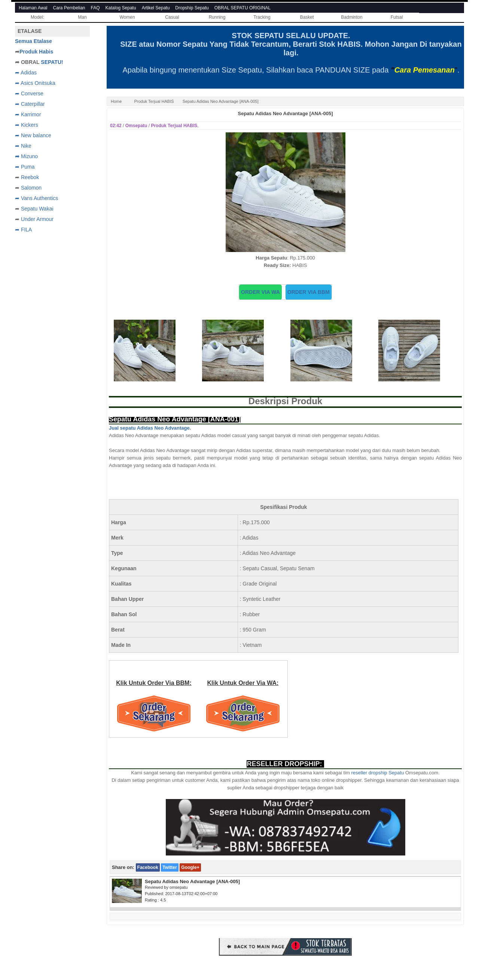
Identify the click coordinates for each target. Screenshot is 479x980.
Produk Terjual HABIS (154, 101)
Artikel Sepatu (156, 8)
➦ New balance (33, 135)
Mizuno (29, 156)
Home (116, 101)
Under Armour (37, 219)
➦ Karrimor (28, 114)
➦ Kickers (27, 125)
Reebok (30, 177)
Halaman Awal (33, 8)
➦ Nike (23, 146)
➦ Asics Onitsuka (35, 83)
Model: (37, 17)
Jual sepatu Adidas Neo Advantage (149, 428)
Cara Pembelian (69, 8)
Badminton (352, 17)
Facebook (148, 867)
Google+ (190, 867)
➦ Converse (29, 93)
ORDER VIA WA (260, 292)
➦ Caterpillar (30, 104)
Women (127, 17)
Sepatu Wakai (37, 209)
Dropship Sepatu (192, 8)
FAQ (95, 8)
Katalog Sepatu (121, 8)
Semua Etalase (33, 41)
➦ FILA (23, 230)
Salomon (31, 188)
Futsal (397, 17)
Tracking (262, 17)
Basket (307, 17)
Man (82, 17)
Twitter (170, 867)
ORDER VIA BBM (309, 292)
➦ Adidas (26, 73)
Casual (172, 17)
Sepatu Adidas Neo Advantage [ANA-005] (285, 113)
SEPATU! (52, 62)
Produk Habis (36, 52)
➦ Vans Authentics (36, 198)
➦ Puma (25, 167)
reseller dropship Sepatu (377, 773)
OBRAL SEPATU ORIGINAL (242, 8)
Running (217, 17)
